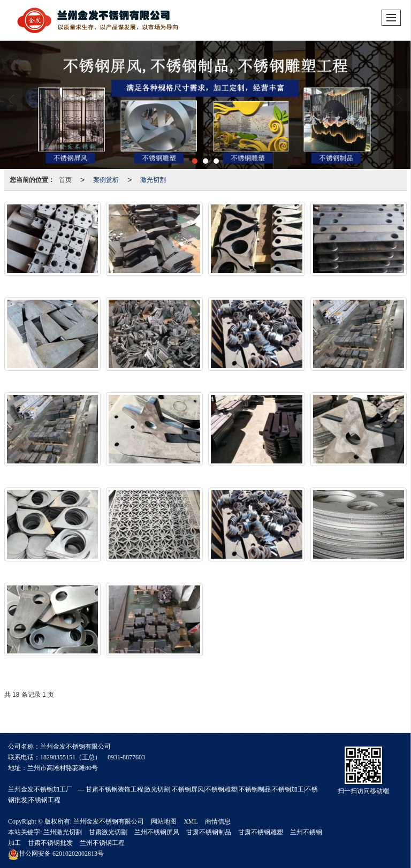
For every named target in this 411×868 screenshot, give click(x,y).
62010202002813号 (56, 854)
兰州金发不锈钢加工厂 (40, 789)
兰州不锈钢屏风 (157, 832)
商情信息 (218, 821)
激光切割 (153, 180)
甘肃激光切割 (108, 832)
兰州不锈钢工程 (102, 843)
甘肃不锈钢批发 (50, 843)
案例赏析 (106, 180)
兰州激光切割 (63, 832)
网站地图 (164, 821)
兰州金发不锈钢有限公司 (109, 821)
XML (191, 821)
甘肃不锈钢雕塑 (261, 832)
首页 (65, 180)
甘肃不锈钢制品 (209, 832)
